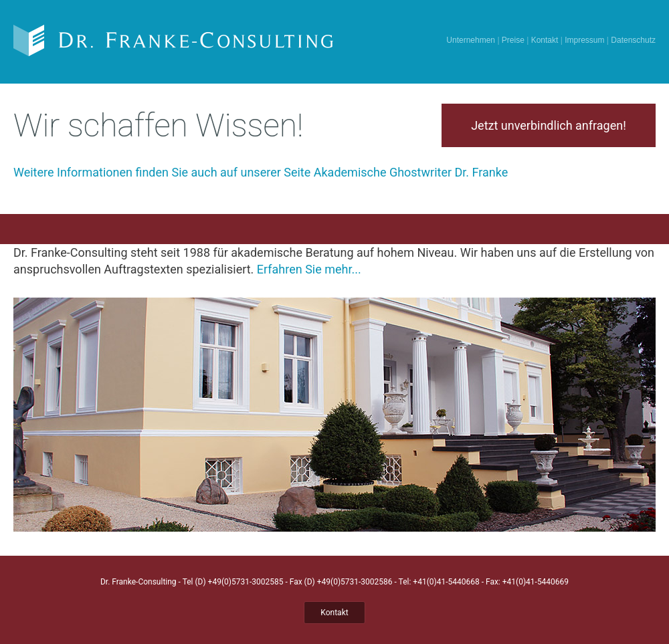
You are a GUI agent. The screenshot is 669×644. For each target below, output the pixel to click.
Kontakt (545, 40)
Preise (513, 40)
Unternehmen (471, 40)
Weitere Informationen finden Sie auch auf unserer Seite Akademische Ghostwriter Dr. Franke (261, 172)
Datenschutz (633, 40)
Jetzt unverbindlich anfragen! (549, 125)
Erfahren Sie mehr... (309, 269)
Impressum (584, 40)
